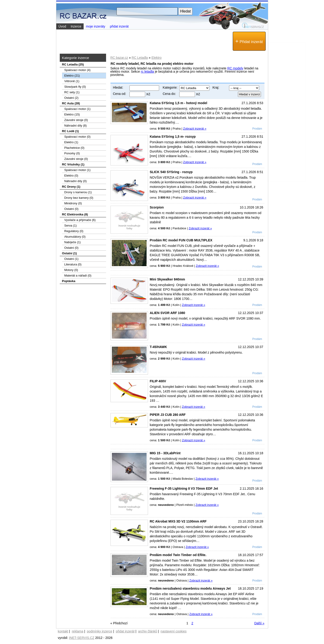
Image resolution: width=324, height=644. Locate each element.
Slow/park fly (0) (75, 87)
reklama (78, 631)
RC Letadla (140, 58)
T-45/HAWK (159, 347)
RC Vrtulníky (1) (73, 164)
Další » (259, 623)
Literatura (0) (73, 264)
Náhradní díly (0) (76, 181)
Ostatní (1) (69, 253)
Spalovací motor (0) (77, 137)
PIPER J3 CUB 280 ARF (168, 415)
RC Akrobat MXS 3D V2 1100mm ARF (178, 521)
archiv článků (148, 631)
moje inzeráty (96, 26)
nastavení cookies (173, 631)
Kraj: (216, 87)
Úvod (62, 26)
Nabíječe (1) (73, 242)
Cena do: (169, 94)
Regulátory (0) (74, 231)
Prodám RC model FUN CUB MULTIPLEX (181, 240)
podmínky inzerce (100, 631)
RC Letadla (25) (73, 64)
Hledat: (118, 87)
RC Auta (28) (71, 103)
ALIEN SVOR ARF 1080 (168, 313)
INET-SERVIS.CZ (82, 638)
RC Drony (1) (71, 187)
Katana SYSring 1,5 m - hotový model (179, 103)
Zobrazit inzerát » (195, 129)
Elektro (157, 58)
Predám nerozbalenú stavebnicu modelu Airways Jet (190, 588)
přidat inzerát (119, 26)
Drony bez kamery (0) (79, 198)
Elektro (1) (71, 142)
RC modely (235, 68)
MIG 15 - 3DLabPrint (165, 453)
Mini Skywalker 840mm (168, 279)
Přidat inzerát (249, 41)
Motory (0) (71, 270)
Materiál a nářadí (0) (78, 275)
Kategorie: (170, 87)
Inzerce (76, 26)
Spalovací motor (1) (77, 109)
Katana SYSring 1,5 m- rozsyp (173, 137)
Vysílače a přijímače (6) (80, 220)
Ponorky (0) (72, 153)
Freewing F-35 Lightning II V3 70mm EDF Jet (184, 488)
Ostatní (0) (71, 209)
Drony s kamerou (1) (78, 192)
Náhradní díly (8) (76, 126)
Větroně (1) (72, 81)
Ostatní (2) (71, 98)
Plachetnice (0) (74, 148)
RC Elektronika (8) (75, 214)
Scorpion (157, 207)
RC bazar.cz (119, 58)
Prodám (257, 129)
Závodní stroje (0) (76, 120)
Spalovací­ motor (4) (77, 70)
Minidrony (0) (73, 203)
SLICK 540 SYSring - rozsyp (171, 172)
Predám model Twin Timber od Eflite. (178, 555)
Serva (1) (71, 226)
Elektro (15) (72, 114)
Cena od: (120, 94)
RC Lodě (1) (71, 131)
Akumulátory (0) (75, 237)
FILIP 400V (158, 381)
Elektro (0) (71, 176)
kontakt (63, 631)
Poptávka (69, 281)
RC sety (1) (72, 92)
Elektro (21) (72, 76)
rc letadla (147, 72)
